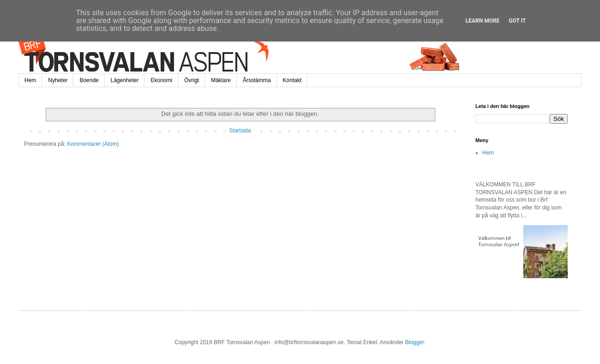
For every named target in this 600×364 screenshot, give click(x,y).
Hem (30, 80)
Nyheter (58, 80)
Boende (89, 80)
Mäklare (221, 80)
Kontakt (292, 80)
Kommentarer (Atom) (93, 144)
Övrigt (192, 80)
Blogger (415, 342)
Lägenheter (125, 80)
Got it (517, 21)
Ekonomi (161, 80)
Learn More (483, 21)
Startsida (240, 131)
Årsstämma (257, 80)
